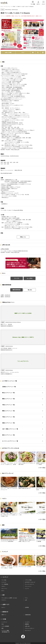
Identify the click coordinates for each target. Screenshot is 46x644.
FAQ (3, 624)
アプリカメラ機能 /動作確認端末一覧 (6, 631)
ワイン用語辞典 (5, 584)
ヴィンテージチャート (30, 584)
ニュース (27, 589)
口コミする (17, 278)
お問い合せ (27, 626)
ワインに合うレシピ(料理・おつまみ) (9, 598)
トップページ (4, 622)
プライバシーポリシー (30, 628)
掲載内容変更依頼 (16, 290)
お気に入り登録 (8, 52)
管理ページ (4, 615)
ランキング (4, 582)
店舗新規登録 (28, 615)
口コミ (23, 52)
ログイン (3, 607)
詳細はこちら (23, 237)
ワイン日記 (4, 580)
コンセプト (27, 622)
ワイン (26, 598)
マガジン (3, 586)
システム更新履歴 (5, 626)
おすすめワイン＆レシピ (30, 582)
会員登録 (27, 607)
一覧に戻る (30, 290)
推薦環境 (27, 624)
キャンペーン (4, 589)
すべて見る (42, 468)
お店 (26, 600)
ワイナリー (4, 600)
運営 (3, 628)
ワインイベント (28, 586)
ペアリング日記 (28, 580)
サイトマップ (28, 631)
